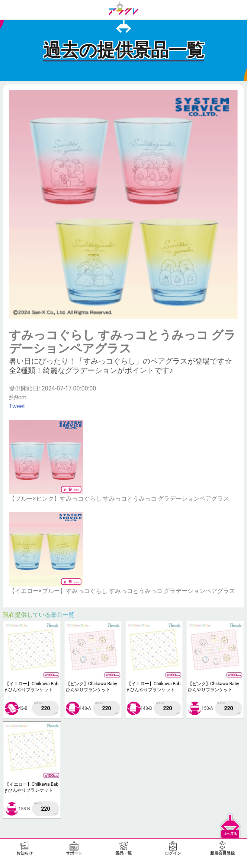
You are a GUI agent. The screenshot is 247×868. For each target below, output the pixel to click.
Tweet (17, 406)
